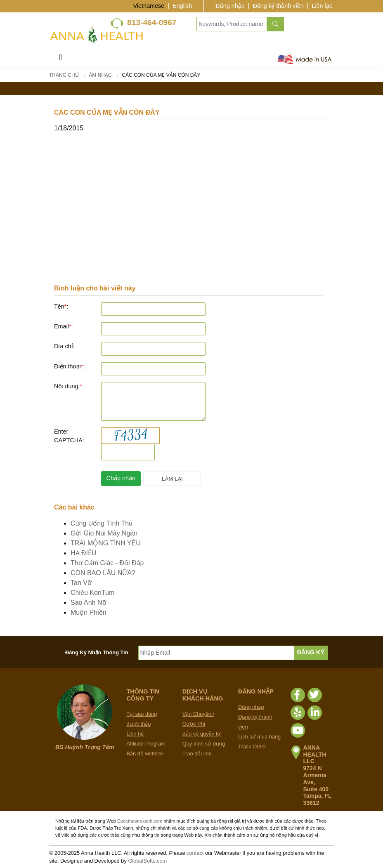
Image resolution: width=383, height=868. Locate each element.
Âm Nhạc (100, 75)
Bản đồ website (145, 754)
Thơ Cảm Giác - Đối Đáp (107, 563)
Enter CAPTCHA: (69, 436)
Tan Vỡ (81, 583)
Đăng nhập (230, 6)
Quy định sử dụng (204, 744)
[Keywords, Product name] (232, 24)
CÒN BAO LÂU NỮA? (103, 573)
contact (195, 853)
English (182, 6)
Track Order (252, 747)
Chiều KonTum (92, 593)
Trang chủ (64, 75)
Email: (64, 326)
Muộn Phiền (89, 612)
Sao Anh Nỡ (89, 603)
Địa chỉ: (64, 346)
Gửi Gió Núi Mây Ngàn (104, 533)
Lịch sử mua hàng (259, 737)
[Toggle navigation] (61, 59)
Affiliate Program (146, 744)
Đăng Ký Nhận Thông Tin (97, 652)
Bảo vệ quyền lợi (202, 734)
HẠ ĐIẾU (84, 553)
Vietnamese (149, 6)
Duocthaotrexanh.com (140, 821)
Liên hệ (135, 734)
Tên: (61, 307)
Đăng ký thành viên (278, 6)
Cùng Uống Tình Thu (102, 523)
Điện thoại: (69, 366)
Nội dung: (68, 386)
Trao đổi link (197, 754)
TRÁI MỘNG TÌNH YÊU (106, 543)
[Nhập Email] (216, 653)
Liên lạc (322, 6)
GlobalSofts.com (147, 861)
